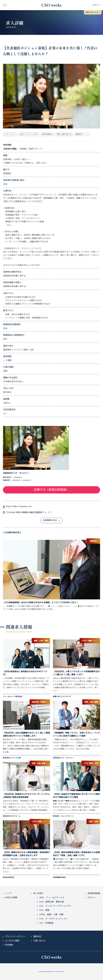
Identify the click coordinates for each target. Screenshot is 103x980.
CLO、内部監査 (46, 923)
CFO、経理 (44, 910)
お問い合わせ (39, 941)
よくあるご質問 (12, 941)
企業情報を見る (51, 520)
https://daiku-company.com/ (19, 506)
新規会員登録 (94, 893)
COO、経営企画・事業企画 (52, 902)
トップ (8, 893)
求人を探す (38, 893)
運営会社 (37, 937)
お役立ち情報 (11, 898)
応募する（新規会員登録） (51, 490)
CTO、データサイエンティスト (54, 919)
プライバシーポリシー (15, 937)
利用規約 (9, 945)
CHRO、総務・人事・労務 (51, 915)
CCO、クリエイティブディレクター (56, 906)
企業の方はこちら (93, 12)
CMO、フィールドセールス (52, 898)
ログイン (92, 898)
